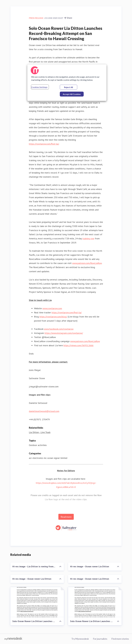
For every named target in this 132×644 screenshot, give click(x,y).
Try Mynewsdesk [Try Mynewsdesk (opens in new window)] (80, 639)
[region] (67, 83)
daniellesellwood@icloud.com (44, 411)
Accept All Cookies (72, 94)
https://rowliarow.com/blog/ (53, 317)
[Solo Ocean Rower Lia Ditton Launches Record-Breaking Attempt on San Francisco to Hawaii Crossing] (37, 602)
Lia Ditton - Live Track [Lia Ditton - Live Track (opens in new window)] (40, 432)
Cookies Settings (39, 87)
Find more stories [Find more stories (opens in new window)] (120, 639)
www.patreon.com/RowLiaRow (87, 263)
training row (88, 238)
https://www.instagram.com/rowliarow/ (64, 333)
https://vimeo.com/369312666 (78, 345)
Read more (66, 517)
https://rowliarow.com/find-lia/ (44, 144)
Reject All (69, 87)
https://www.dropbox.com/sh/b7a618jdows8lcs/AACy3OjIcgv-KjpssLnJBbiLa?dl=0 (66, 485)
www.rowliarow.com (52, 308)
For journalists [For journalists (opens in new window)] (100, 639)
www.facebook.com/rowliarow (59, 329)
